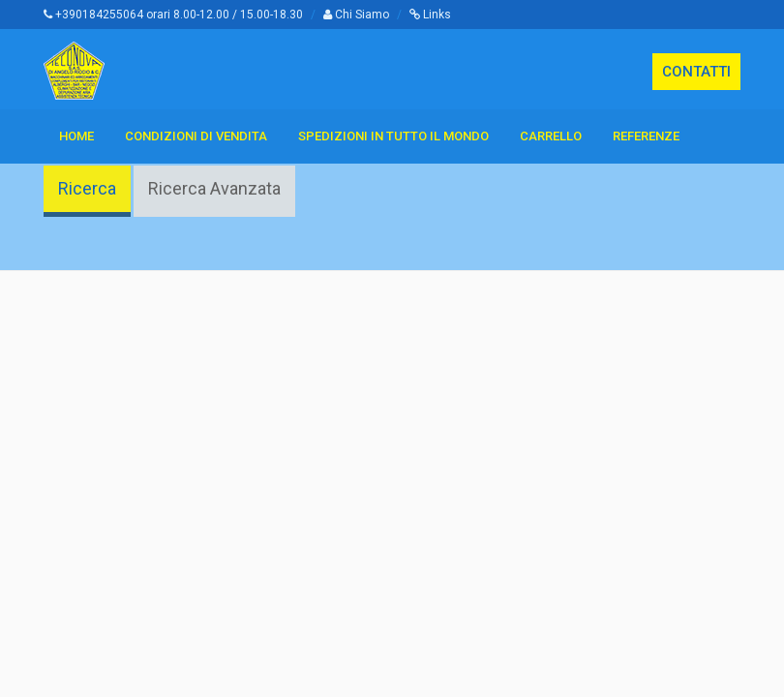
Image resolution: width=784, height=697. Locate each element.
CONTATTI (696, 72)
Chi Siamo (356, 15)
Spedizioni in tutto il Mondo (393, 136)
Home (76, 136)
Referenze (646, 136)
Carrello (551, 136)
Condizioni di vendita (196, 136)
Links (430, 15)
